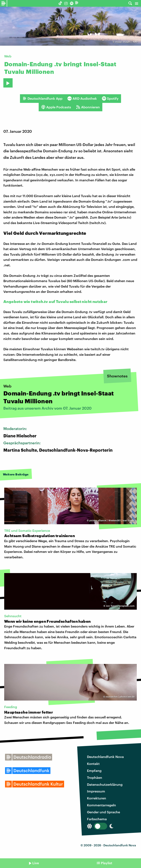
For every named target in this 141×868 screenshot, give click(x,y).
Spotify (110, 98)
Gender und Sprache (103, 812)
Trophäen (95, 777)
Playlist (107, 863)
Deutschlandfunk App (42, 98)
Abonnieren (88, 107)
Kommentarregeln (101, 805)
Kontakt (93, 764)
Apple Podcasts (56, 107)
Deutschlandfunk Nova (105, 757)
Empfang (94, 770)
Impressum (96, 791)
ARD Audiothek (82, 98)
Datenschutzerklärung (105, 784)
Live (36, 863)
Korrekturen (97, 798)
